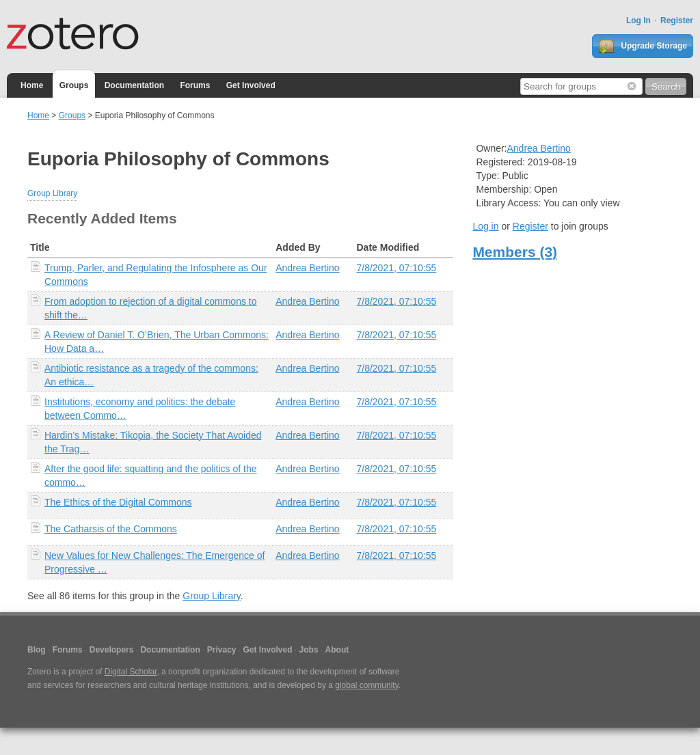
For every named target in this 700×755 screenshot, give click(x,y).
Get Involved (251, 85)
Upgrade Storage (643, 46)
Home (32, 85)
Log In (638, 20)
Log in (485, 226)
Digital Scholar (131, 672)
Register (677, 20)
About (337, 650)
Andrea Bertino (307, 268)
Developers (112, 650)
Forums (195, 85)
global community (366, 685)
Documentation (134, 85)
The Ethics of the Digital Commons (118, 502)
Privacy (222, 650)
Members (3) (515, 252)
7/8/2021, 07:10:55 (396, 268)
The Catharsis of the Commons (111, 529)
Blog (37, 650)
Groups (74, 85)
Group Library (52, 193)
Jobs (309, 650)
